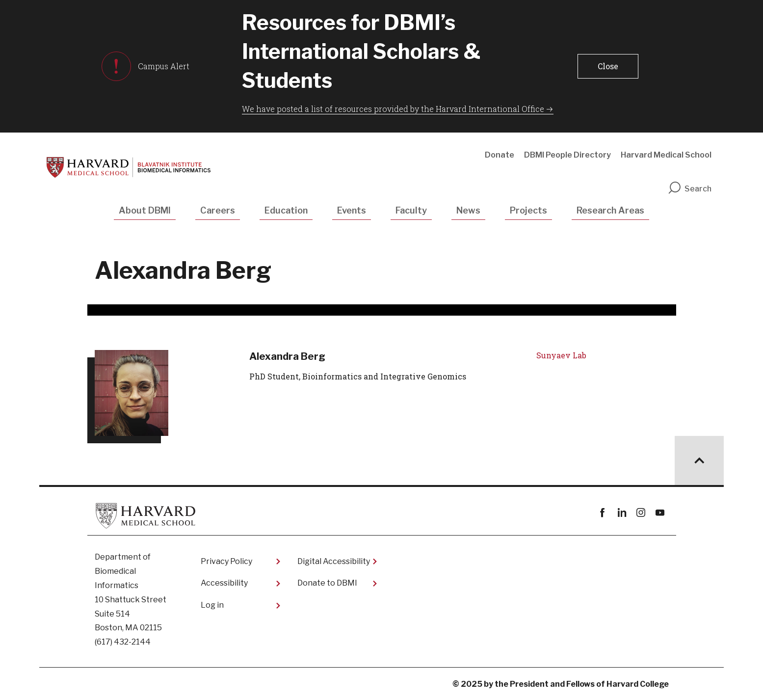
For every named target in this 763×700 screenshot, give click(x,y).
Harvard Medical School (666, 155)
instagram (641, 513)
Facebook (603, 513)
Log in (212, 605)
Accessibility (224, 583)
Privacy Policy (226, 561)
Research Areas (610, 210)
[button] (608, 66)
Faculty (411, 210)
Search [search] (689, 189)
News (468, 210)
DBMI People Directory (567, 155)
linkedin (622, 513)
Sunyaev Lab (561, 355)
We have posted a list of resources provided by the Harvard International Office (393, 109)
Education (286, 210)
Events (352, 210)
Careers (218, 210)
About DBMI (145, 210)
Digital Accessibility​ (334, 561)
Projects (528, 210)
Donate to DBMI (327, 583)
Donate (500, 155)
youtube (660, 513)
